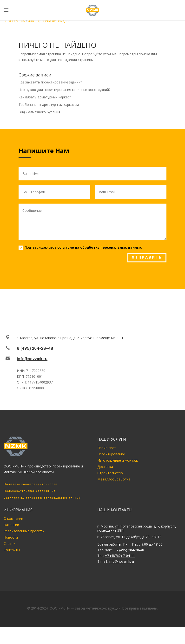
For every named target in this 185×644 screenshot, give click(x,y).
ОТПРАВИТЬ (147, 257)
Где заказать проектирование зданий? (50, 82)
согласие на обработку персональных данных (99, 247)
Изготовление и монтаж (118, 460)
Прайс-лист (107, 448)
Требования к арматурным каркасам (49, 105)
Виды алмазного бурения (39, 112)
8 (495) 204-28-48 (35, 348)
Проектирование (111, 454)
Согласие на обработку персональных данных (42, 498)
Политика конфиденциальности (31, 484)
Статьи (10, 544)
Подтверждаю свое (80, 247)
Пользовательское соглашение (30, 491)
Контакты (12, 550)
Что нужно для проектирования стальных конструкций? (64, 90)
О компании (13, 518)
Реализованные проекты (24, 531)
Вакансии (11, 525)
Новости (11, 537)
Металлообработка (114, 479)
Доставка (105, 467)
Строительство (110, 473)
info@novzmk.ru (32, 359)
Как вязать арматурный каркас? (45, 97)
